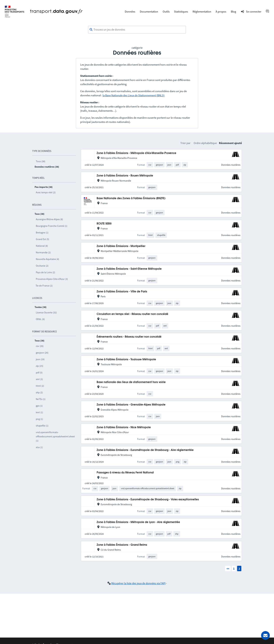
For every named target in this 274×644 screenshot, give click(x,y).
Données (130, 12)
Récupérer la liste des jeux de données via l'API (138, 583)
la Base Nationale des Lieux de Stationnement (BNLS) (134, 95)
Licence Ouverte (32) (46, 312)
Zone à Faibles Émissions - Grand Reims (122, 545)
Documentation (149, 12)
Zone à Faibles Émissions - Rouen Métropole (125, 176)
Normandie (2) (43, 252)
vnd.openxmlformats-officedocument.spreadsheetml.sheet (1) (55, 436)
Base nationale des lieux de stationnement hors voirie (131, 382)
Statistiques (181, 12)
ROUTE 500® (104, 224)
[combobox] (137, 30)
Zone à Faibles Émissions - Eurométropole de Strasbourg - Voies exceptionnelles (148, 500)
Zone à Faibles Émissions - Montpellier (121, 246)
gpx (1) (39, 406)
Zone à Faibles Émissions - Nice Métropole (124, 427)
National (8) (42, 246)
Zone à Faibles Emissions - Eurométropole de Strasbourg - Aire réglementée (145, 450)
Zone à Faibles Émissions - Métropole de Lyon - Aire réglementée (138, 522)
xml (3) (39, 379)
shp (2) (39, 392)
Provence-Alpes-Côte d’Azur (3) (52, 279)
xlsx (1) (39, 447)
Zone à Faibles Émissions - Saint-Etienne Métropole (129, 269)
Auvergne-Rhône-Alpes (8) (49, 219)
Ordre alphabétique (205, 143)
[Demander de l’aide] (265, 635)
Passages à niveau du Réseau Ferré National (125, 473)
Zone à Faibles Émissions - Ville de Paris (122, 292)
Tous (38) (41, 161)
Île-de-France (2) (44, 286)
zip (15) (39, 366)
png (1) (39, 419)
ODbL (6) (40, 319)
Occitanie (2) (42, 266)
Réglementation (202, 12)
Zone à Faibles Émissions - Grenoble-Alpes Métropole (131, 405)
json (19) (40, 359)
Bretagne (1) (42, 233)
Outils (166, 12)
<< (228, 569)
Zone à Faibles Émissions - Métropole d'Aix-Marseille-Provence (136, 153)
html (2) (40, 386)
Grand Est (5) (42, 239)
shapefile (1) (42, 426)
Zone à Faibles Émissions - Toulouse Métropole (126, 360)
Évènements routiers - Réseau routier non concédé (129, 337)
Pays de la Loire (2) (45, 272)
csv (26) (40, 346)
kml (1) (39, 412)
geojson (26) (42, 353)
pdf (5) (39, 373)
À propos (221, 12)
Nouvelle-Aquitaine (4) (47, 259)
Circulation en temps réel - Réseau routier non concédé (132, 314)
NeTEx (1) (41, 399)
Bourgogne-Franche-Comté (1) (52, 226)
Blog (233, 12)
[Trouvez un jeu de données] (137, 30)
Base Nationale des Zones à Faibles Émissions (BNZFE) (131, 198)
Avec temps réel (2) (46, 192)
